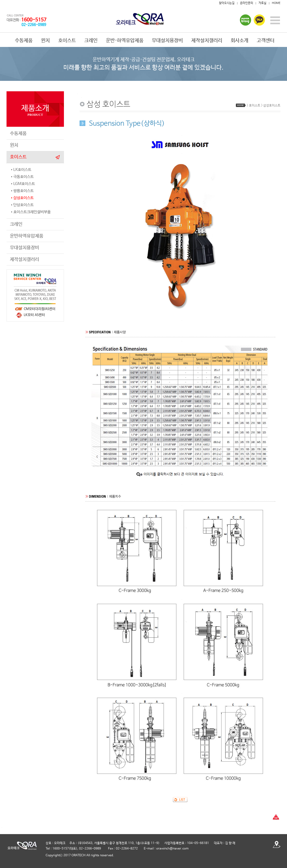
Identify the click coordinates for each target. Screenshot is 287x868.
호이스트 (67, 41)
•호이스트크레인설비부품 (30, 212)
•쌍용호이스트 (22, 191)
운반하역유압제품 (27, 236)
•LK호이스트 (21, 170)
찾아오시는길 (227, 3)
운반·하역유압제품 (125, 41)
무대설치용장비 (167, 41)
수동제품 (24, 41)
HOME (276, 3)
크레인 (91, 41)
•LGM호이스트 (22, 184)
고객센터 (266, 41)
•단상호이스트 (22, 205)
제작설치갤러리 (207, 41)
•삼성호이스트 (22, 198)
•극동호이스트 (22, 177)
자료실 (262, 3)
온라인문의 (247, 3)
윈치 (45, 41)
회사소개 (240, 41)
